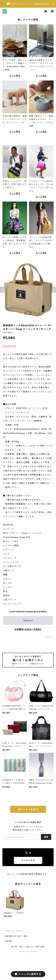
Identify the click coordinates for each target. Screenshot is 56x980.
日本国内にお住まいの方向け (28, 629)
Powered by (28, 951)
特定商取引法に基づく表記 (16, 936)
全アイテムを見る (28, 809)
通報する (49, 637)
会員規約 (9, 941)
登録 (46, 837)
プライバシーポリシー (14, 931)
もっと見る (15, 76)
